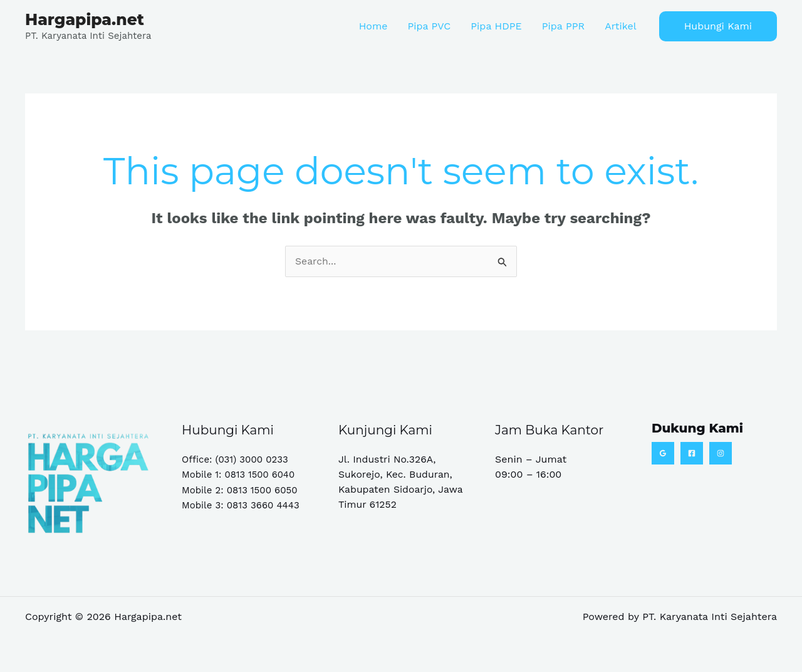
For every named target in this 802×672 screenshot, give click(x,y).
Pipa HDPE (496, 26)
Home (373, 26)
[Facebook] (692, 453)
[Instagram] (721, 453)
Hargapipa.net (85, 19)
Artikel (620, 26)
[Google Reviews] (663, 453)
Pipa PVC (429, 26)
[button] (718, 26)
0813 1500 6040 (260, 475)
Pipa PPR (563, 26)
